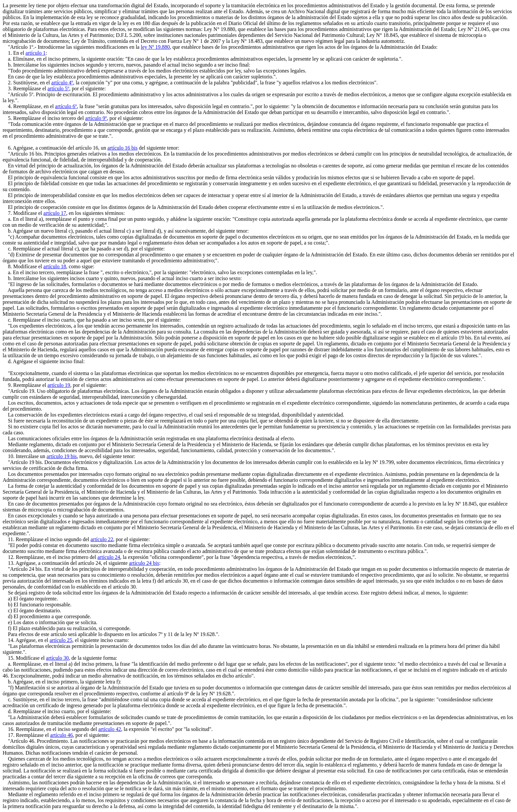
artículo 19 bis (62, 456)
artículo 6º (66, 106)
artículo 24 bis (144, 563)
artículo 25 (61, 640)
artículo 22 (102, 539)
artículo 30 (58, 658)
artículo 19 (59, 385)
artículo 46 (61, 735)
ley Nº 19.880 (155, 47)
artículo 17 (55, 213)
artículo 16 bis (123, 148)
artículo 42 (110, 729)
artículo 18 (55, 266)
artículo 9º (96, 118)
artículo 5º (58, 88)
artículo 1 (35, 53)
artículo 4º (62, 83)
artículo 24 (109, 557)
